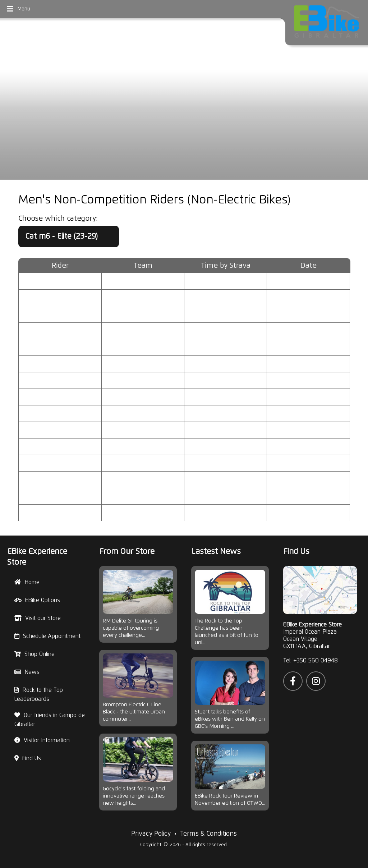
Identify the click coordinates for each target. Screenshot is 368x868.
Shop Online (34, 654)
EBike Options (37, 600)
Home (27, 582)
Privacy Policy (151, 834)
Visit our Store (38, 618)
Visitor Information (42, 740)
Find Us (28, 758)
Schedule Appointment (47, 636)
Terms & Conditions (208, 834)
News (27, 672)
